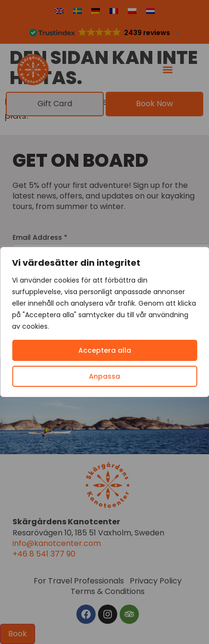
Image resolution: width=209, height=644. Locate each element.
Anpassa (104, 376)
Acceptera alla (105, 350)
